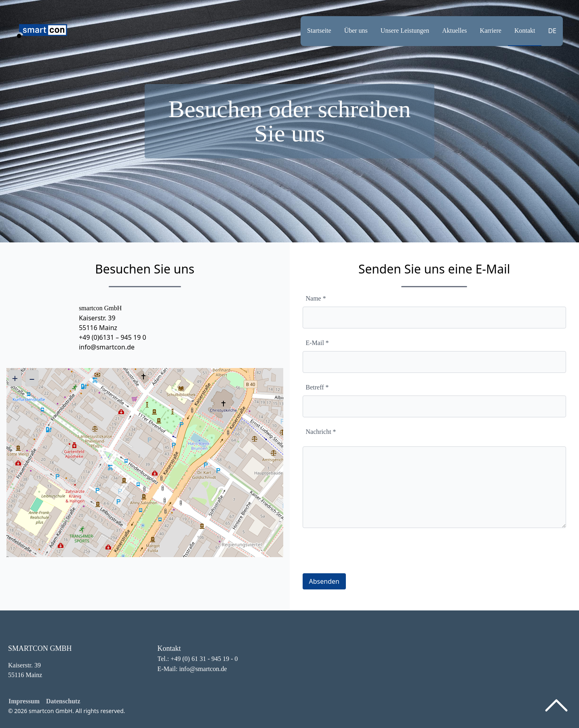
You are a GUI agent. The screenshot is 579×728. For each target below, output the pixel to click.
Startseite (319, 31)
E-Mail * (317, 343)
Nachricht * (321, 432)
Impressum (24, 701)
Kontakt (525, 31)
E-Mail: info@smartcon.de (192, 669)
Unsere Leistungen (405, 31)
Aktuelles (454, 31)
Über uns (356, 31)
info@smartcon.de (107, 347)
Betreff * (317, 387)
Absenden (324, 581)
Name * (316, 298)
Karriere (491, 31)
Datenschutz (63, 701)
